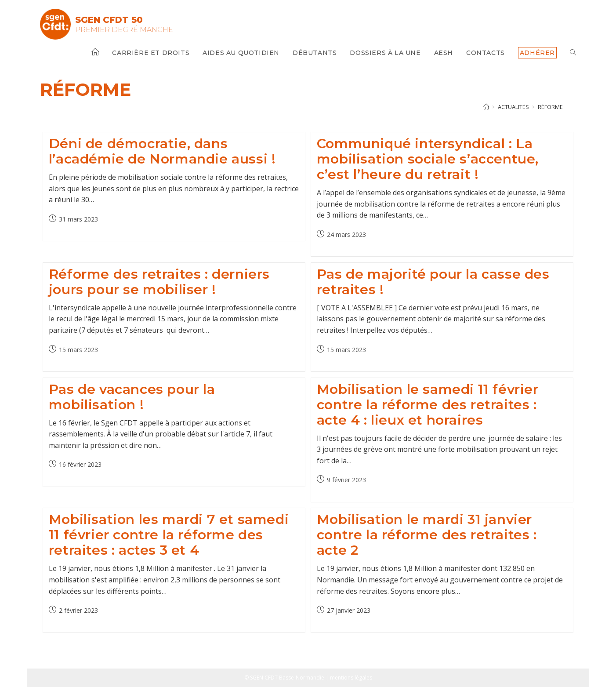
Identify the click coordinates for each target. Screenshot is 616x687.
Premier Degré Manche (124, 30)
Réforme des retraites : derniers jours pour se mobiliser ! (159, 282)
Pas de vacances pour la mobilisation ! (132, 397)
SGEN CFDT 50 (109, 20)
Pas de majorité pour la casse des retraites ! (433, 282)
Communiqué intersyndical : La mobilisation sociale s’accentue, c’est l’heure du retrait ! (428, 159)
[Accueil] (486, 107)
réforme (550, 107)
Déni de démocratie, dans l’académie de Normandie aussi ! (162, 151)
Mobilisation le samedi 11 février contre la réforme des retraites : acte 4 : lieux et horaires (428, 405)
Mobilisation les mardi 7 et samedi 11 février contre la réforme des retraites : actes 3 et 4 (169, 535)
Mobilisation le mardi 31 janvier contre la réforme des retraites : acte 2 (427, 535)
